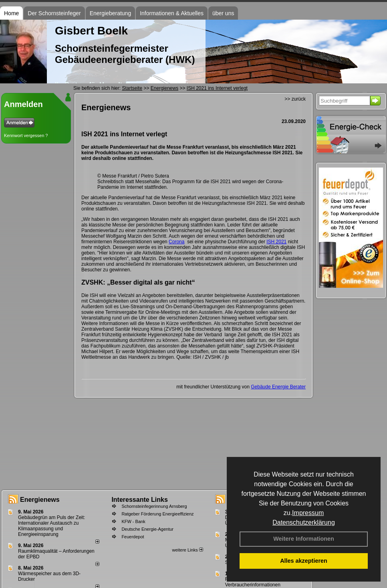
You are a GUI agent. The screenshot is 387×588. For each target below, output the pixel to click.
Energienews (40, 500)
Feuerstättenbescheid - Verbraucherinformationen (253, 582)
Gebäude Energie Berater (278, 387)
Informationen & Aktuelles (172, 13)
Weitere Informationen (304, 539)
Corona (176, 242)
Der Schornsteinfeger (54, 13)
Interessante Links (140, 500)
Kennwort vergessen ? (26, 135)
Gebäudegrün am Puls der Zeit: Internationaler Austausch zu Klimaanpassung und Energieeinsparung (51, 526)
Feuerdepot (133, 537)
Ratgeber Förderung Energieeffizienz (157, 514)
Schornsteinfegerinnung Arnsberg (154, 506)
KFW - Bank (133, 521)
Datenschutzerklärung (304, 522)
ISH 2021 (276, 242)
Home (11, 13)
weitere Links (187, 550)
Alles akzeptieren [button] (304, 561)
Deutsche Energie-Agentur (147, 529)
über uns (223, 13)
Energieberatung (111, 13)
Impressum (308, 513)
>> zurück (295, 99)
